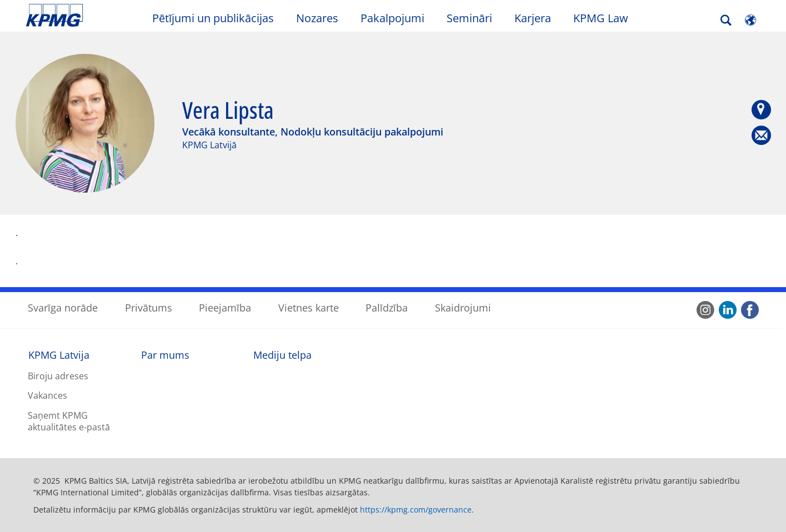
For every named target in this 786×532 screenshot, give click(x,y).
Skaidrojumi (463, 308)
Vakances (47, 395)
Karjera (533, 18)
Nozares (317, 18)
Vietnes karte (309, 308)
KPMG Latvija (59, 355)
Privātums (149, 308)
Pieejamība (225, 308)
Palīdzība (387, 308)
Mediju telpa (282, 355)
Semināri (469, 18)
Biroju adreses (58, 376)
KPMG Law (601, 18)
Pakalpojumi (392, 18)
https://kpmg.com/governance (416, 510)
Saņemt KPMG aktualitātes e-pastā (69, 421)
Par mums (165, 355)
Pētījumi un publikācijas (213, 18)
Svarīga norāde (63, 308)
